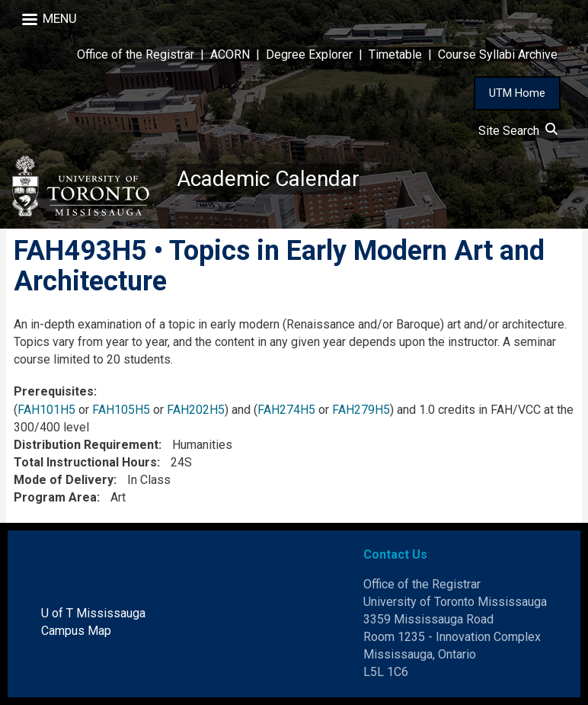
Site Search (518, 131)
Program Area (55, 497)
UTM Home (517, 93)
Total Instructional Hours (85, 462)
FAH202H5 (196, 410)
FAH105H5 (121, 410)
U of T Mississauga (93, 613)
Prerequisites (54, 391)
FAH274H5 (286, 410)
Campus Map (76, 631)
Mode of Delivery (64, 480)
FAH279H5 (361, 410)
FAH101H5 (46, 410)
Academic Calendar (268, 179)
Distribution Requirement (86, 445)
